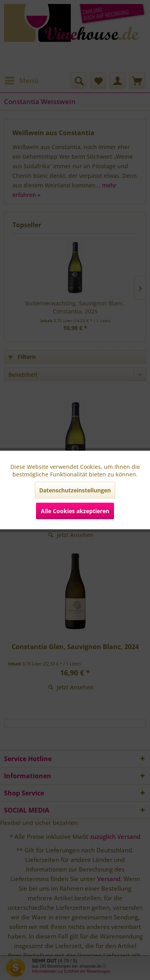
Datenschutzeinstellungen (75, 490)
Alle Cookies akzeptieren (75, 511)
